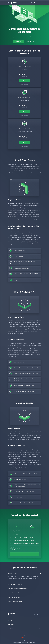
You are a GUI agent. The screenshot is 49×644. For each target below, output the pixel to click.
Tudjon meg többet (24, 84)
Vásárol (25, 81)
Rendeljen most (24, 554)
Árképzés (18, 41)
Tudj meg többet (30, 41)
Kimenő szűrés (32, 528)
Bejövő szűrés (17, 528)
